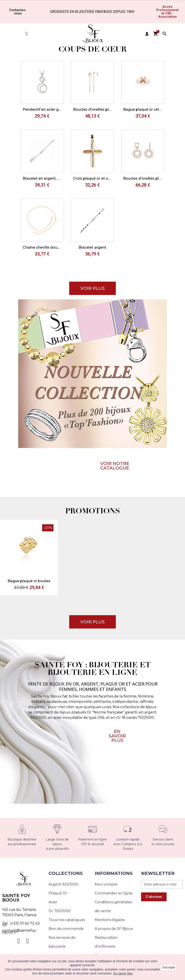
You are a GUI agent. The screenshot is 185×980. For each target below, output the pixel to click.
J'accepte (168, 967)
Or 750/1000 (60, 911)
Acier (53, 902)
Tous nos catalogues (67, 920)
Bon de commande (66, 929)
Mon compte (106, 884)
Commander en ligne (114, 893)
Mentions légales (110, 920)
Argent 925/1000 (63, 884)
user (147, 34)
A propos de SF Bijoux (114, 929)
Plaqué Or (58, 893)
